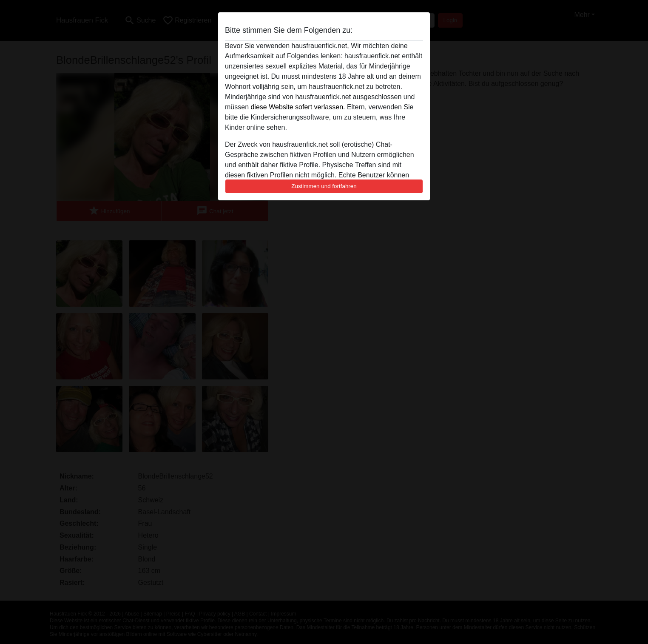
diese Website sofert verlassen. (298, 107)
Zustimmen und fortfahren (324, 186)
